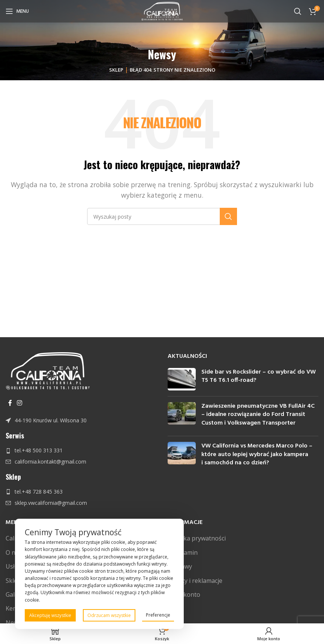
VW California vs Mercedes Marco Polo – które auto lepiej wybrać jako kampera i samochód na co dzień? (257, 454)
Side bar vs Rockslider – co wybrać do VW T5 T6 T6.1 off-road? (259, 376)
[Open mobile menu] (17, 11)
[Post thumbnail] (182, 379)
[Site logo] (162, 11)
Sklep (116, 70)
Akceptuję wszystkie (50, 615)
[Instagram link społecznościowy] (19, 403)
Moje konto (184, 594)
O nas (14, 552)
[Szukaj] (298, 11)
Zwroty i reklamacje (195, 581)
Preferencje (158, 615)
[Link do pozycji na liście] (81, 420)
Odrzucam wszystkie (109, 615)
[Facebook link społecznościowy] (10, 403)
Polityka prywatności (197, 538)
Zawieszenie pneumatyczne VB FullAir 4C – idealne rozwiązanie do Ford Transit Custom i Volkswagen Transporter (258, 415)
